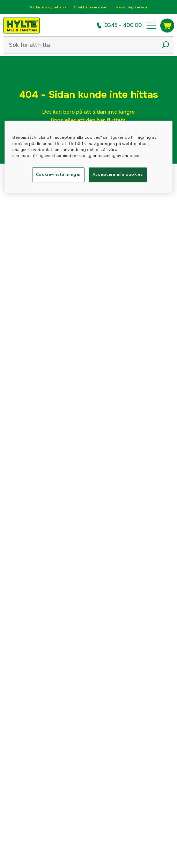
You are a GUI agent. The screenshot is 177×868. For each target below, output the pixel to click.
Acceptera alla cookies (118, 174)
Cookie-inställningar (58, 174)
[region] (89, 157)
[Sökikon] (165, 45)
